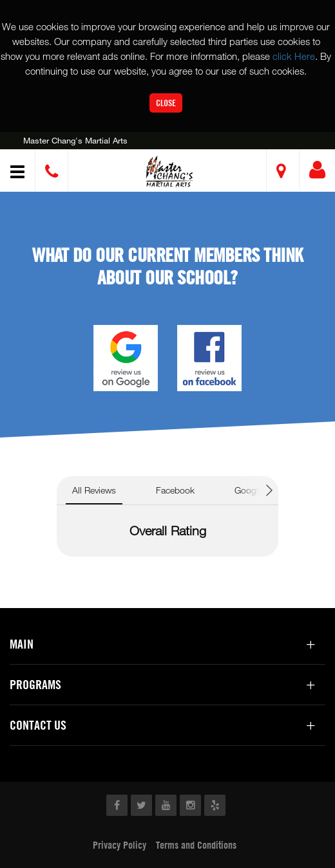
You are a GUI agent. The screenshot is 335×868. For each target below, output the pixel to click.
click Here (294, 56)
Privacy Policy (120, 845)
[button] (169, 172)
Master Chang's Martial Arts (75, 140)
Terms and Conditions (196, 845)
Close (166, 103)
